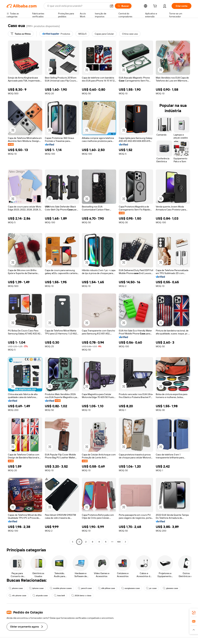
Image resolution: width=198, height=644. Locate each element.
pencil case (85, 588)
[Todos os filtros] (21, 34)
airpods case (40, 596)
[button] (112, 6)
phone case (16, 588)
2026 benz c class (81, 596)
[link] (194, 613)
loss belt (59, 596)
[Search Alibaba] (77, 6)
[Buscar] (123, 6)
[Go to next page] (125, 542)
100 (119, 542)
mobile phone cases (61, 588)
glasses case (170, 588)
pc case (151, 588)
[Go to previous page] (73, 542)
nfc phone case (17, 596)
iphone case (36, 588)
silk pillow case (107, 588)
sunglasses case (131, 588)
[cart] (156, 6)
